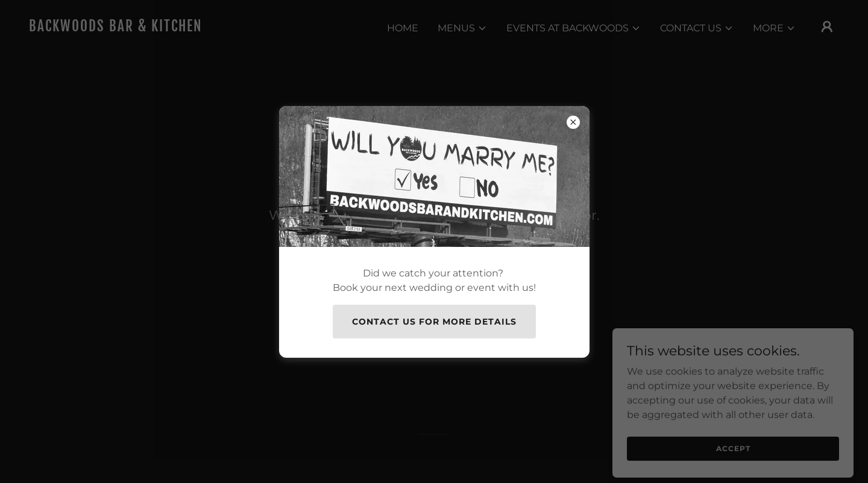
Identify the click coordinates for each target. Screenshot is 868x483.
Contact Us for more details (434, 322)
